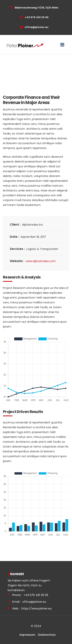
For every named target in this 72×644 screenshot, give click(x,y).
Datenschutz (47, 635)
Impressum (27, 635)
